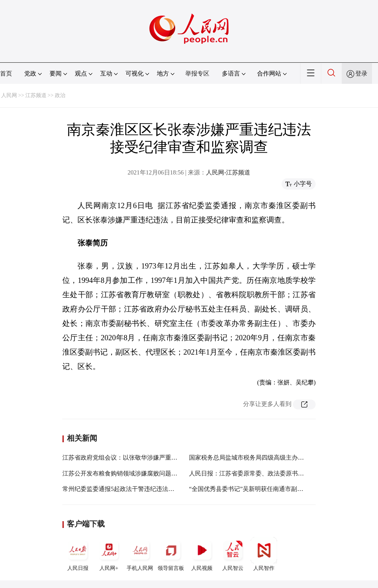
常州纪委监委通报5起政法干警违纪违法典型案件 (127, 489)
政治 (60, 95)
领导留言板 (171, 554)
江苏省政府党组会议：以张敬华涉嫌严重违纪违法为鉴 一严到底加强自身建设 (166, 458)
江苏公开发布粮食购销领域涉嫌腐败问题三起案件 (129, 473)
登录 (361, 73)
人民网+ (109, 554)
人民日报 (78, 554)
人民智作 (264, 554)
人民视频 (202, 554)
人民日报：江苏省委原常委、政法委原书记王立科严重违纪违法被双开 (283, 473)
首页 (6, 73)
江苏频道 (36, 95)
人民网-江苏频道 (228, 172)
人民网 (9, 95)
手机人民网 (140, 554)
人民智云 (233, 554)
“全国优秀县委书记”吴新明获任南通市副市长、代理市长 (264, 489)
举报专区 (197, 73)
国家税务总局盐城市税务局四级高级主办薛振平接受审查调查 (271, 458)
